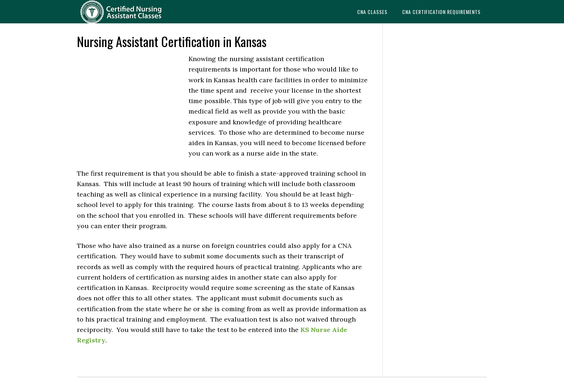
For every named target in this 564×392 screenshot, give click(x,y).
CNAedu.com (135, 12)
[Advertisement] (131, 102)
